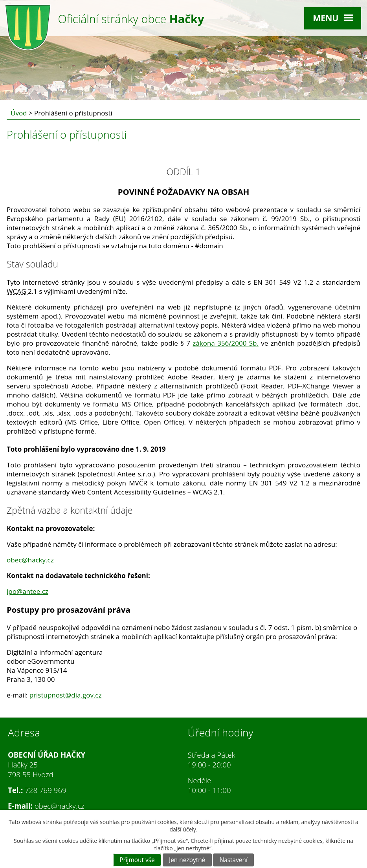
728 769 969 (46, 790)
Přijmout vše (137, 860)
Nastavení (234, 860)
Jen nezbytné (187, 860)
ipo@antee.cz (28, 591)
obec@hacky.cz (30, 560)
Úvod (19, 113)
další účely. (183, 829)
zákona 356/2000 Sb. (226, 343)
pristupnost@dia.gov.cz (66, 695)
